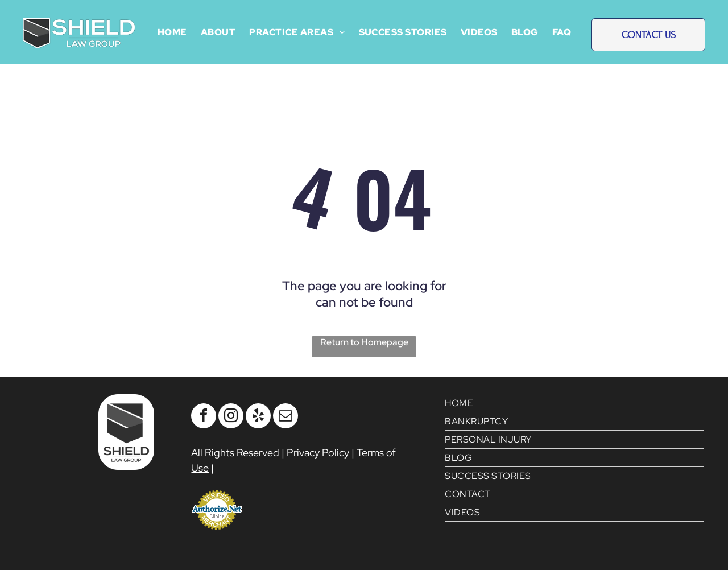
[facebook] (204, 417)
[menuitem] (172, 32)
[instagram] (231, 417)
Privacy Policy (318, 453)
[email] (286, 417)
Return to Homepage (364, 342)
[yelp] (258, 417)
